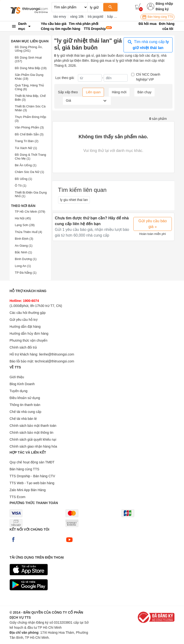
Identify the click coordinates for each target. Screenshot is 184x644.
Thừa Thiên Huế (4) (28, 232)
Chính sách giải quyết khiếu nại (33, 439)
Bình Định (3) (24, 239)
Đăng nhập (164, 4)
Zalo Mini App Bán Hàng (28, 490)
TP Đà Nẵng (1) (26, 273)
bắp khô (113, 17)
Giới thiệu (17, 377)
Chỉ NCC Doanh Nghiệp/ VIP (148, 77)
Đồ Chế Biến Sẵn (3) (29, 134)
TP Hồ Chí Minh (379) (30, 212)
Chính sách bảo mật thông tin (31, 433)
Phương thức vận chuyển (28, 340)
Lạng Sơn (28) (25, 225)
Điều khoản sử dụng (25, 398)
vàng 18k (77, 17)
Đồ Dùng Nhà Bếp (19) (31, 68)
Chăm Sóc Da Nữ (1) (29, 172)
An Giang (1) (24, 246)
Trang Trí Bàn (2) (27, 141)
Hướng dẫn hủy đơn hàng (29, 333)
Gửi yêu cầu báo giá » (153, 224)
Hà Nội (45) (23, 218)
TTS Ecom (17, 497)
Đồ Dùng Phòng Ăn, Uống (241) (29, 49)
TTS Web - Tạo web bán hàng (32, 483)
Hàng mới (119, 92)
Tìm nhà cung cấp (148, 44)
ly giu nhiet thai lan (74, 200)
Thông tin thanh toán (25, 405)
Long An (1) (23, 266)
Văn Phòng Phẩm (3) (29, 127)
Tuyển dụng (19, 391)
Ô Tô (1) (21, 186)
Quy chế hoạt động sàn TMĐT (32, 462)
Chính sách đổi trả (23, 347)
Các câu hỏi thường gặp (28, 313)
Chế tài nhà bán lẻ (23, 419)
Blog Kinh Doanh (22, 384)
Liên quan (93, 92)
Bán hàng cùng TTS (157, 17)
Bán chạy (144, 92)
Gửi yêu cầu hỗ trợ (24, 320)
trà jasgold (95, 17)
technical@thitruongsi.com (54, 361)
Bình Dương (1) (26, 259)
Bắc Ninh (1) (23, 252)
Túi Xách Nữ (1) (26, 148)
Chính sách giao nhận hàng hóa (33, 446)
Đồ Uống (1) (23, 179)
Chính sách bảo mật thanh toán (33, 426)
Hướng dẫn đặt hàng (25, 327)
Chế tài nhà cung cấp (25, 412)
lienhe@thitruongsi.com (57, 354)
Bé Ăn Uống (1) (26, 165)
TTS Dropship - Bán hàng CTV (32, 476)
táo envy (60, 17)
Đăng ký (162, 9)
